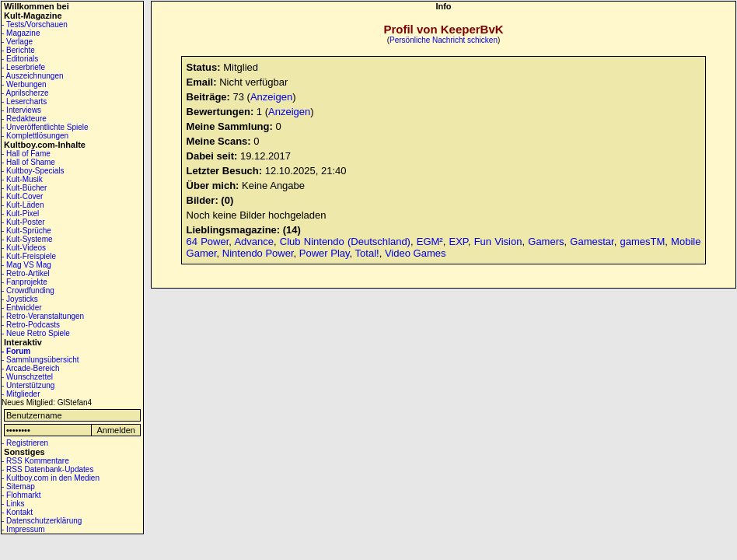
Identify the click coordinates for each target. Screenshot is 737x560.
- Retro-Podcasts (31, 325)
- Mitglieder (21, 394)
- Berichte (18, 50)
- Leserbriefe (23, 67)
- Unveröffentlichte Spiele (45, 127)
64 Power (208, 241)
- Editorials (20, 59)
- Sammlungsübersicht (40, 360)
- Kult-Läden (23, 205)
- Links (13, 504)
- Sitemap (18, 486)
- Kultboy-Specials (33, 171)
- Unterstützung (28, 385)
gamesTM (642, 241)
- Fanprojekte (24, 282)
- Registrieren (25, 443)
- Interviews (21, 110)
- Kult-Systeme (27, 239)
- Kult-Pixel (20, 213)
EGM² (430, 241)
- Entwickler (22, 308)
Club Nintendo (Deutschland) (345, 241)
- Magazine (21, 33)
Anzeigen (271, 97)
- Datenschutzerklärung (42, 521)
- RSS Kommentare (35, 461)
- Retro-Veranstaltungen (43, 316)
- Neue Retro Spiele (36, 333)
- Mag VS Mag (26, 265)
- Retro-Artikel (26, 273)
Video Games (416, 253)
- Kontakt (17, 512)
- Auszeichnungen (33, 76)
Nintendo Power (258, 253)
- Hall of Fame (26, 154)
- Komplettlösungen (35, 136)
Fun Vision (498, 241)
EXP (459, 241)
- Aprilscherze (25, 93)
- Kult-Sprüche (26, 231)
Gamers (546, 241)
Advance (254, 241)
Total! (367, 253)
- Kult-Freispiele (29, 256)
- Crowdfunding (28, 290)
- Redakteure (24, 119)
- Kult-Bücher (24, 188)
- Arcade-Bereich (30, 368)
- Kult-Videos (24, 248)
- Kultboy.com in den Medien (51, 478)
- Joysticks (20, 299)
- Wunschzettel (27, 377)
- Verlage (17, 42)
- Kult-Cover (22, 196)
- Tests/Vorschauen (35, 24)
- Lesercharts (24, 101)
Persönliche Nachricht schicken (444, 40)
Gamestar (592, 241)
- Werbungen (24, 84)
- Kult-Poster (23, 222)
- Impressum (23, 529)
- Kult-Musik (22, 179)
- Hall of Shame (28, 162)
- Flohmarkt (21, 495)
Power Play (325, 253)
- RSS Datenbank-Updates (47, 469)
